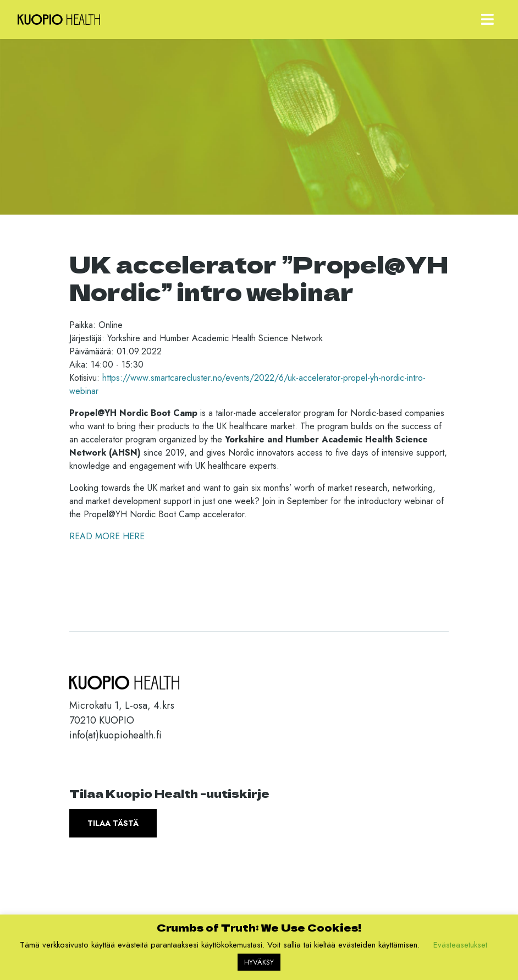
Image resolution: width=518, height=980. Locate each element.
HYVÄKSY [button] (259, 962)
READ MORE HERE (107, 536)
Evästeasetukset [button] (460, 945)
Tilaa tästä (113, 823)
